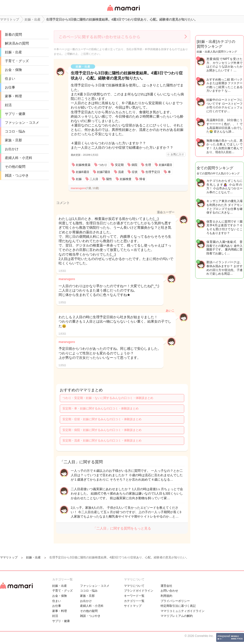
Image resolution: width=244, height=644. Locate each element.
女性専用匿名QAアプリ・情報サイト (123, 11)
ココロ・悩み (15, 131)
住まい (10, 79)
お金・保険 (13, 70)
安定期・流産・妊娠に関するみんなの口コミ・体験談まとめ (102, 441)
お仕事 (10, 87)
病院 (134, 165)
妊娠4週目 (166, 165)
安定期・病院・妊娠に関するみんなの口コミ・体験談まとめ (102, 430)
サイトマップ (133, 606)
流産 (121, 172)
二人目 (94, 179)
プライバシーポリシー (175, 601)
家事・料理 (13, 96)
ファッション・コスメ (22, 123)
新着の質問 (13, 34)
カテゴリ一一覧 (134, 601)
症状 (135, 172)
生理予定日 (153, 172)
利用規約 (166, 596)
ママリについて (134, 586)
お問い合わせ (169, 591)
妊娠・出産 (13, 52)
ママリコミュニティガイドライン (183, 611)
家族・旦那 (13, 140)
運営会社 (166, 586)
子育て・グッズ (17, 61)
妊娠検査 (126, 179)
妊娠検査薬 (83, 165)
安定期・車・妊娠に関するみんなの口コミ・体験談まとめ (101, 408)
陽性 (109, 179)
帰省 (142, 179)
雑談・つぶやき (17, 175)
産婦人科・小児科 (19, 158)
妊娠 (79, 179)
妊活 (8, 105)
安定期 (119, 165)
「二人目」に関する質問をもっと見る (122, 528)
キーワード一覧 (134, 596)
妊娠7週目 (104, 172)
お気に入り (177, 154)
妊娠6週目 (83, 172)
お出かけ (12, 149)
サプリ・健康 (15, 114)
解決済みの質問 (17, 43)
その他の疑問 (15, 167)
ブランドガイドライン (139, 591)
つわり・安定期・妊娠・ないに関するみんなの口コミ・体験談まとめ (108, 398)
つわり (103, 165)
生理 (148, 165)
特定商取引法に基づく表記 (178, 606)
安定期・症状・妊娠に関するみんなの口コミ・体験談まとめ (102, 419)
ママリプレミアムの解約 (177, 616)
